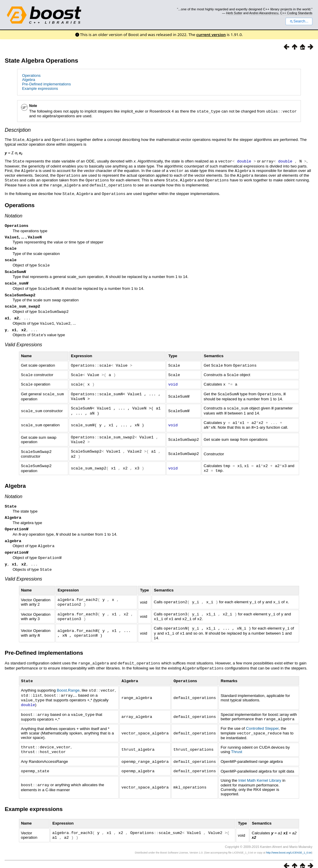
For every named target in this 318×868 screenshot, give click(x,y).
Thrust (237, 747)
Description (18, 130)
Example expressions (40, 88)
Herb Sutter (234, 13)
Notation (14, 213)
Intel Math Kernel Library (260, 774)
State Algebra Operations (41, 60)
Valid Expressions (23, 346)
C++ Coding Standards (296, 13)
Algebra (29, 80)
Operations (31, 75)
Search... (299, 21)
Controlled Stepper (262, 724)
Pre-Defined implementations (47, 84)
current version (211, 35)
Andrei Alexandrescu (264, 13)
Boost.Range (68, 687)
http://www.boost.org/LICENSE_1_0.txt (289, 846)
